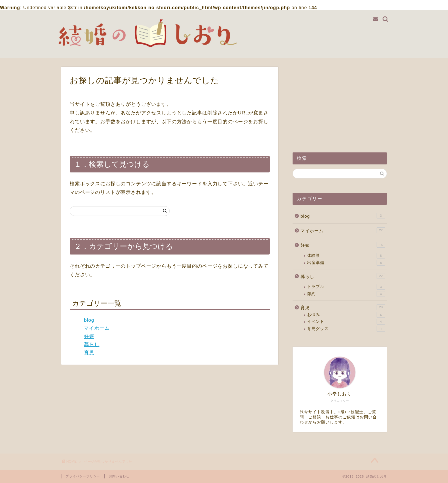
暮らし (92, 344)
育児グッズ (346, 329)
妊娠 (89, 336)
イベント (346, 322)
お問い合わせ (119, 476)
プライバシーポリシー (83, 476)
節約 (346, 294)
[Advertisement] (340, 102)
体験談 (346, 256)
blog (89, 320)
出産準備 (346, 263)
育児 (89, 353)
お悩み (346, 315)
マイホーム (97, 328)
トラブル (346, 287)
